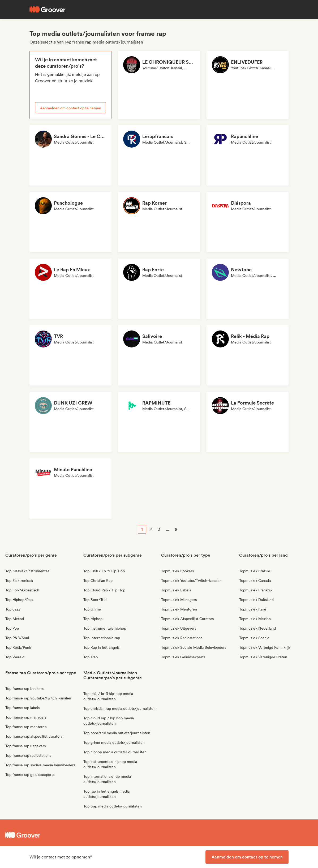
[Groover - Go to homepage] (44, 835)
